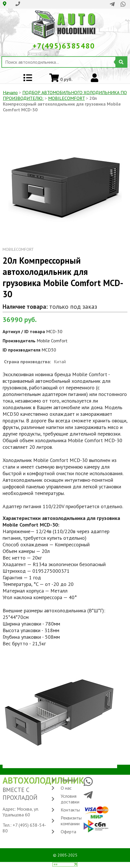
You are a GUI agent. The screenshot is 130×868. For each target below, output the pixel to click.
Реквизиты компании (71, 821)
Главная (68, 780)
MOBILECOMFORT (66, 98)
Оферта (68, 832)
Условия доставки (70, 799)
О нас (66, 788)
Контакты (70, 810)
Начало (10, 92)
